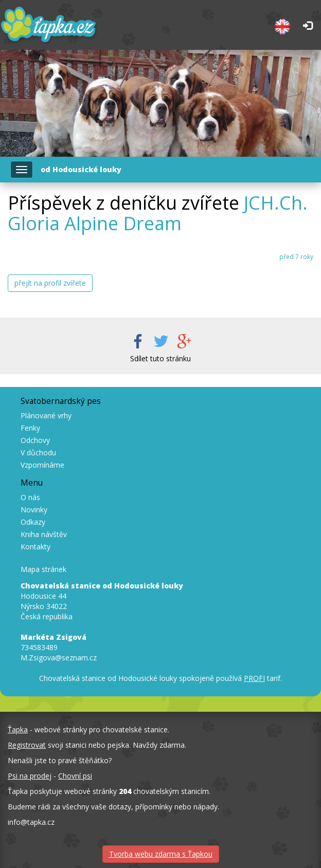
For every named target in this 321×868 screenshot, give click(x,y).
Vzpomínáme (42, 465)
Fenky (30, 428)
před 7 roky (296, 256)
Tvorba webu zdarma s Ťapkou (161, 854)
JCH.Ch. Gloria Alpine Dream (158, 213)
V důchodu (38, 453)
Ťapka (18, 730)
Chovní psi (75, 776)
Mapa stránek (43, 569)
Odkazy (33, 522)
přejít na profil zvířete (50, 283)
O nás (30, 497)
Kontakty (35, 547)
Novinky (34, 510)
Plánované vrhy (46, 415)
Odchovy (35, 440)
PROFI (254, 678)
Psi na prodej (30, 776)
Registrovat (27, 745)
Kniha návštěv (44, 534)
